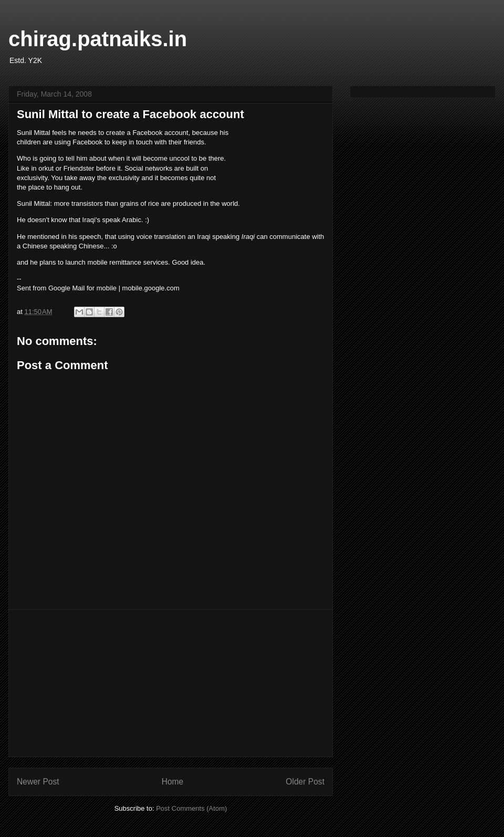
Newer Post (38, 782)
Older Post (305, 782)
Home (173, 782)
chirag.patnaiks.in (98, 39)
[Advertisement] (171, 683)
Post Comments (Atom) (191, 808)
